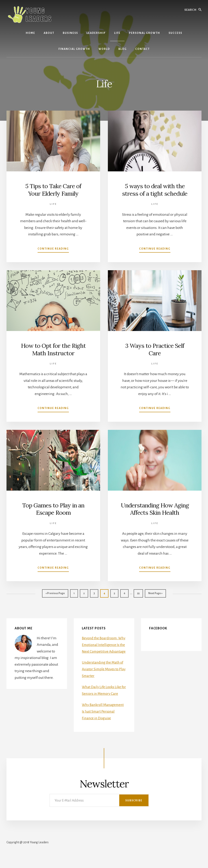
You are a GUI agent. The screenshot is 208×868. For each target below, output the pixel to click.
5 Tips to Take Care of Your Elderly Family (53, 190)
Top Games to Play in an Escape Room (53, 509)
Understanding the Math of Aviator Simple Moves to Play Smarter (103, 675)
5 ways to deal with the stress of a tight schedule (155, 190)
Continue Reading (53, 249)
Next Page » (155, 594)
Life (53, 204)
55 (140, 593)
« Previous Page (55, 594)
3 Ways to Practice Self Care (155, 349)
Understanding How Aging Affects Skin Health (155, 509)
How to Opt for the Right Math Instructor (53, 349)
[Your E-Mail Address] (99, 812)
